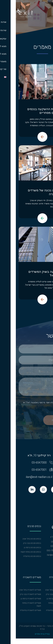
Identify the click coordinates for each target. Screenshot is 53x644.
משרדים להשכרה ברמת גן (15, 599)
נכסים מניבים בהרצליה (16, 556)
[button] (2, 11)
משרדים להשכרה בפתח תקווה (16, 604)
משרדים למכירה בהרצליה (40, 610)
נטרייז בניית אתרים (26, 634)
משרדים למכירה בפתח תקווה (41, 604)
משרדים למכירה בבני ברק (40, 594)
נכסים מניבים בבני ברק (16, 543)
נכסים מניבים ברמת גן (17, 547)
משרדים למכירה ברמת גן (40, 599)
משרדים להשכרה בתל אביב (14, 590)
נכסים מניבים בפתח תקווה (15, 552)
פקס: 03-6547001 (42, 546)
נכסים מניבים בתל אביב (16, 539)
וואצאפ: (47, 551)
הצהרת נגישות (45, 559)
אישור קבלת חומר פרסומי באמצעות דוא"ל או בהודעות (28, 404)
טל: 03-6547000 (43, 542)
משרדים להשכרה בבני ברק (15, 594)
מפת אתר (46, 564)
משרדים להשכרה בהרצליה (15, 610)
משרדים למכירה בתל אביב (40, 590)
